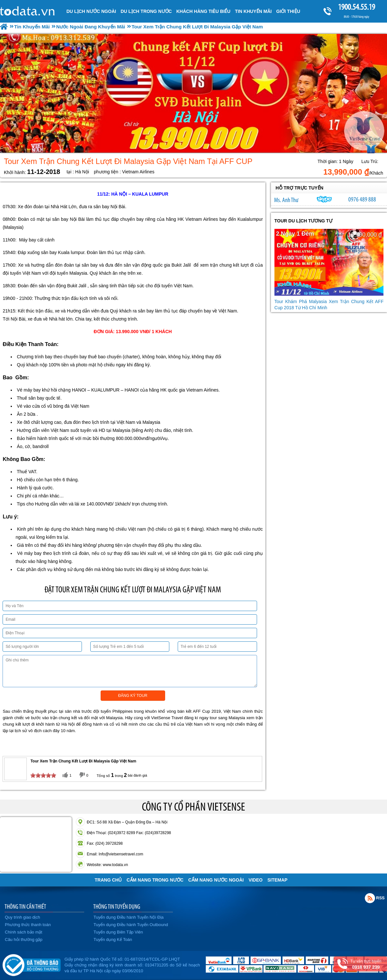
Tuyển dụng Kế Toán (113, 939)
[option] (193, 94)
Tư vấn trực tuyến (366, 964)
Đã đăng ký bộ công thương (31, 964)
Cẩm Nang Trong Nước (155, 880)
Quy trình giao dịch (22, 917)
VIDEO (256, 880)
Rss (370, 898)
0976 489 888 (362, 199)
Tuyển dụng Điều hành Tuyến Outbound (131, 925)
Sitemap (277, 880)
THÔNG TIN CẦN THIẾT (25, 906)
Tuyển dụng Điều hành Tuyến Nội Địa (129, 917)
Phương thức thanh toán (28, 925)
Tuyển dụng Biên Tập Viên (118, 932)
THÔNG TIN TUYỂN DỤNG (117, 906)
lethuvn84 (324, 199)
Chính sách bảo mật (24, 932)
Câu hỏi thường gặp (24, 939)
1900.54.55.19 (356, 7)
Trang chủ (108, 880)
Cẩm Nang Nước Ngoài (216, 880)
